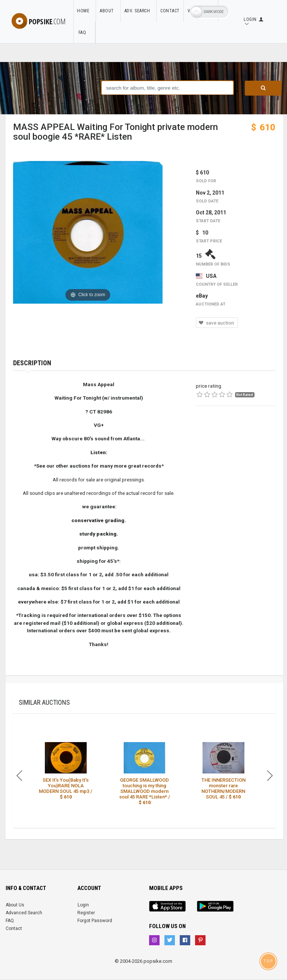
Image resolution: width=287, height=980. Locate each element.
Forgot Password (95, 921)
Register (86, 913)
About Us (15, 905)
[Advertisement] (236, 457)
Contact (170, 11)
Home (84, 11)
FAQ (84, 32)
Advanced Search (24, 913)
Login (83, 905)
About (108, 11)
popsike (39, 21)
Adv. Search (139, 11)
